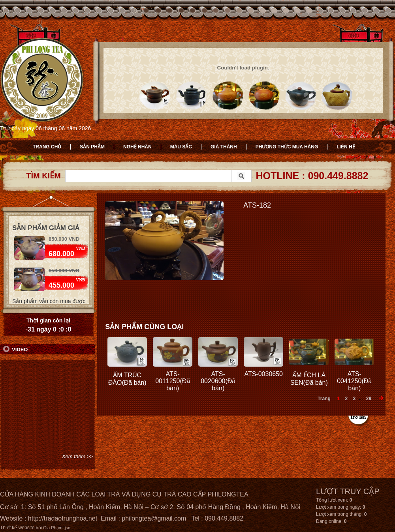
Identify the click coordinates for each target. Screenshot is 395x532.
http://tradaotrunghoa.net (63, 518)
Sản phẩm (92, 147)
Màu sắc (181, 147)
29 (369, 399)
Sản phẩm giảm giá (46, 228)
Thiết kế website (17, 528)
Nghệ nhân (137, 147)
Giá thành (224, 147)
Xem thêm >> (77, 456)
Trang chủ (47, 147)
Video (20, 349)
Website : (14, 518)
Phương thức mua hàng (287, 147)
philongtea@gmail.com (154, 518)
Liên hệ (346, 147)
